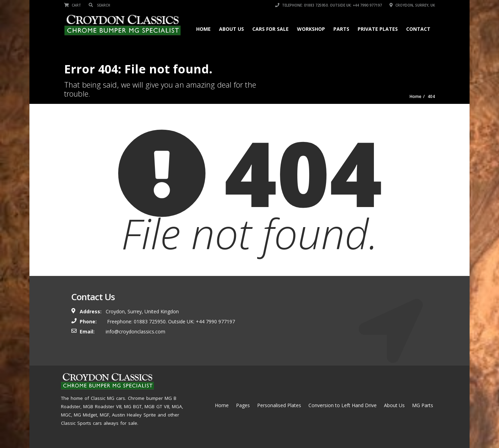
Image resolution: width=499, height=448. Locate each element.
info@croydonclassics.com (135, 331)
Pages (243, 405)
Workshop (311, 29)
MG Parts (423, 405)
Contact (418, 29)
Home (203, 29)
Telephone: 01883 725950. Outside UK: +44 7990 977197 (329, 5)
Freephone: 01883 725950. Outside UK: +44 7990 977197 (170, 321)
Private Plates (378, 29)
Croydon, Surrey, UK (412, 5)
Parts (341, 29)
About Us (231, 29)
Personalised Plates (279, 405)
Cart (73, 5)
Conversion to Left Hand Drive (343, 405)
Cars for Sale (270, 29)
